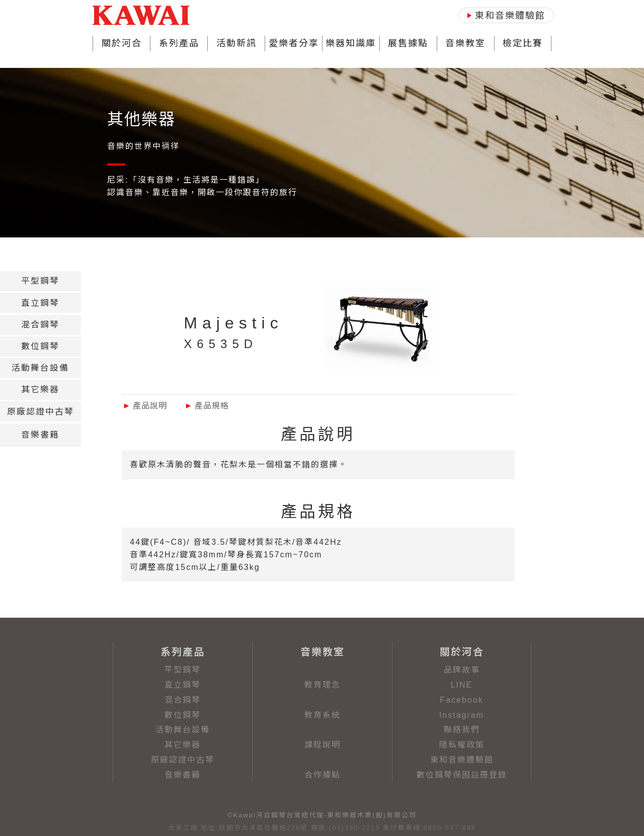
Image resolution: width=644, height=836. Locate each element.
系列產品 (179, 43)
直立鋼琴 (183, 685)
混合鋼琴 (183, 700)
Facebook (461, 700)
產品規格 (206, 406)
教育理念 (323, 685)
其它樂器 (183, 745)
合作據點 (323, 775)
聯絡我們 (462, 730)
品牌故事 (462, 670)
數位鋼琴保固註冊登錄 (462, 775)
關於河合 (122, 43)
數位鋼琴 (183, 715)
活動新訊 (236, 43)
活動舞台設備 (183, 730)
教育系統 (323, 715)
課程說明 (323, 745)
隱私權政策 (462, 745)
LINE (462, 685)
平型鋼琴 (183, 670)
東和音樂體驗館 (462, 760)
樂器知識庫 (351, 43)
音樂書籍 (183, 775)
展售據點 (408, 43)
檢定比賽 (523, 43)
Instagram (462, 715)
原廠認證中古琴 (183, 760)
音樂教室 (465, 43)
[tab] (41, 281)
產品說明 (144, 406)
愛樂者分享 (294, 43)
